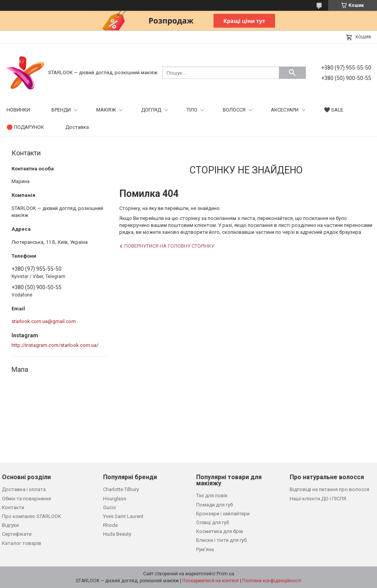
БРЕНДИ (61, 110)
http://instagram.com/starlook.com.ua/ (55, 345)
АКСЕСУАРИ (285, 110)
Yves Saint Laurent (123, 516)
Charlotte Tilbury (121, 489)
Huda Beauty (117, 534)
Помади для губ (214, 505)
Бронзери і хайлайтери (223, 514)
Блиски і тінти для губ (221, 540)
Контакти (13, 507)
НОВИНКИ (18, 110)
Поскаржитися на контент (211, 581)
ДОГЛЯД (151, 110)
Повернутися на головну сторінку (169, 246)
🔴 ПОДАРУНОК (25, 127)
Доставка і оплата (24, 489)
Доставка (77, 127)
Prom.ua (225, 574)
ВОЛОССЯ (234, 110)
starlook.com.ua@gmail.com (44, 321)
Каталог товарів (22, 543)
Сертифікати (17, 534)
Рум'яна (205, 549)
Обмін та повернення (27, 499)
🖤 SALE (334, 110)
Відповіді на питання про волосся (329, 489)
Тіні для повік (212, 496)
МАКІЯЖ (106, 110)
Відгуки (10, 525)
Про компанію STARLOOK (32, 516)
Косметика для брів (220, 531)
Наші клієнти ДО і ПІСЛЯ (318, 499)
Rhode (110, 525)
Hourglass (115, 499)
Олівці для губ (213, 522)
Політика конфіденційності (272, 581)
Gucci (109, 507)
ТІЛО (192, 110)
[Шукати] (292, 73)
